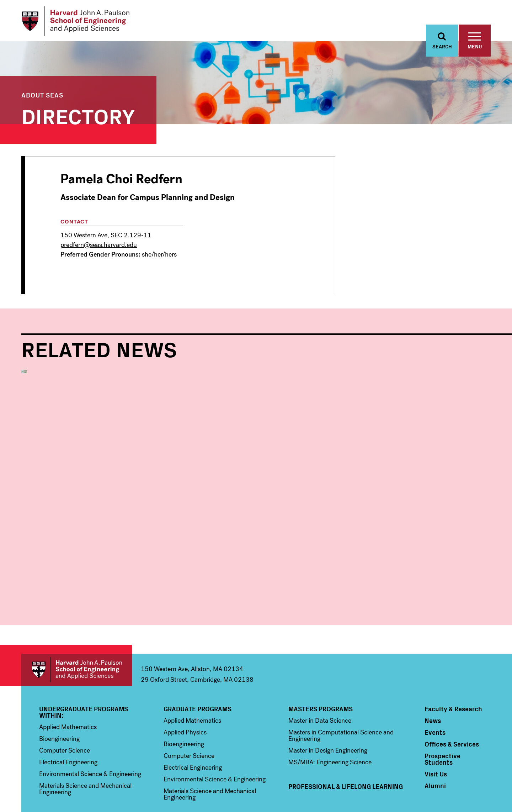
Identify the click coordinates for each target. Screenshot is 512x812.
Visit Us (436, 725)
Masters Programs (321, 660)
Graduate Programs (198, 660)
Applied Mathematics (68, 678)
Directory (78, 115)
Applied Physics (185, 683)
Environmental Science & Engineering (90, 725)
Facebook (425, 775)
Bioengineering (59, 690)
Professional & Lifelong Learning (346, 737)
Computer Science (65, 701)
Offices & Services (452, 695)
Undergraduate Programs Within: (84, 663)
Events (435, 683)
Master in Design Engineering (328, 701)
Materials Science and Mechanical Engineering (85, 740)
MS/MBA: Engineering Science (330, 713)
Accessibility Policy (431, 795)
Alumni (435, 737)
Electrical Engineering (68, 713)
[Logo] (76, 21)
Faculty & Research (453, 660)
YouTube (470, 775)
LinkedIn (485, 775)
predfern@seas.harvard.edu (99, 245)
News (433, 671)
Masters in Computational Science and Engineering (341, 686)
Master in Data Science (320, 671)
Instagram (455, 775)
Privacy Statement (474, 795)
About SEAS (42, 95)
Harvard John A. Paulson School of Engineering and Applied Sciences (77, 621)
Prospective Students (442, 710)
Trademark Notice (388, 795)
